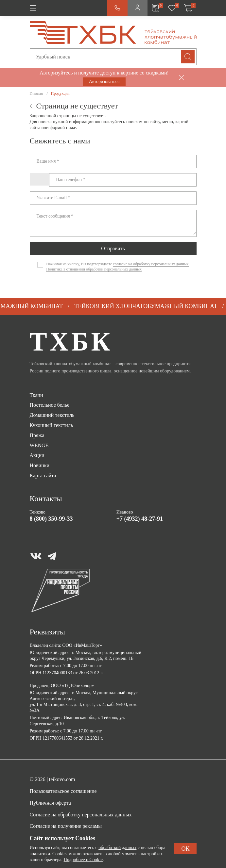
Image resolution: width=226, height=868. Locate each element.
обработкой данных (117, 848)
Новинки (40, 465)
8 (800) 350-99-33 (51, 519)
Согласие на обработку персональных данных (81, 815)
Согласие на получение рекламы (66, 826)
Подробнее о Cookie (83, 860)
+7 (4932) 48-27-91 (140, 519)
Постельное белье (50, 405)
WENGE (39, 445)
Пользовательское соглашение (63, 791)
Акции (37, 455)
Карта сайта (43, 475)
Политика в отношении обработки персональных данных (94, 269)
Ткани (36, 395)
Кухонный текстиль (52, 425)
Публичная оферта (50, 803)
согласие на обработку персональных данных (151, 264)
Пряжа (37, 435)
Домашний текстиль (52, 415)
